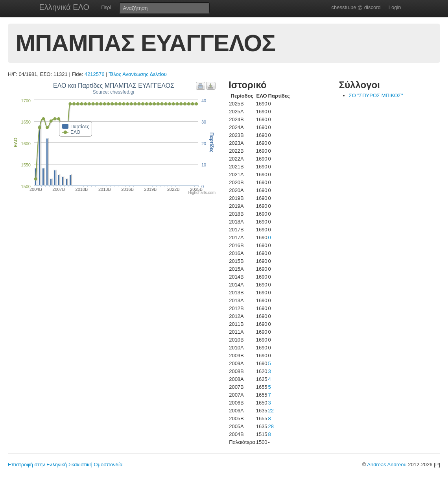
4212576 (95, 74)
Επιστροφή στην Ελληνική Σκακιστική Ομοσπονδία (65, 465)
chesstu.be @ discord (356, 7)
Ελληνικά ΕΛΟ (65, 7)
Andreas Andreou (387, 465)
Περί (106, 7)
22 (271, 411)
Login (395, 7)
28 (271, 426)
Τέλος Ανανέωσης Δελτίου (138, 74)
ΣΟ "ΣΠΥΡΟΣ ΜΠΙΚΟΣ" (376, 95)
